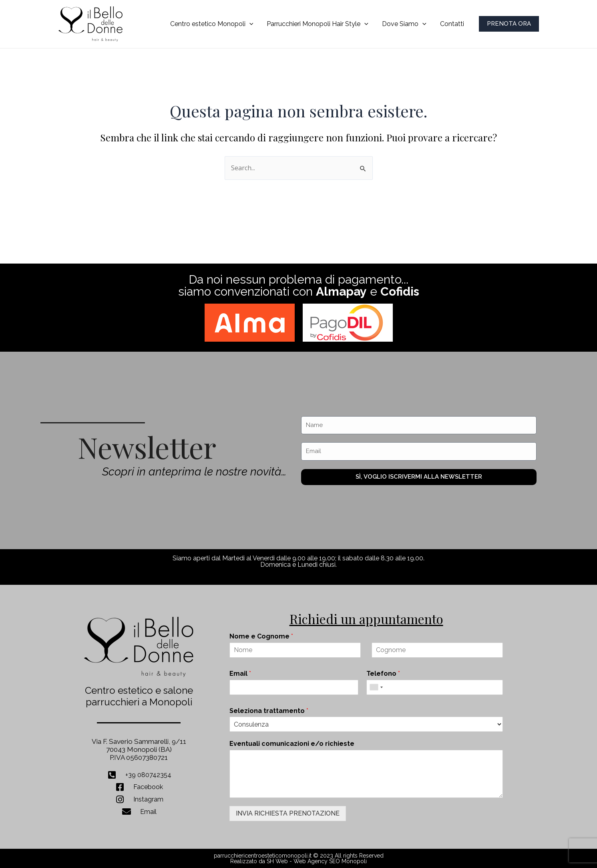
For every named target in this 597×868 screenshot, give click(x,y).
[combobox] (376, 687)
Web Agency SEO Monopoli (330, 861)
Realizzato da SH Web (259, 861)
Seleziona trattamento (269, 711)
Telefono (383, 674)
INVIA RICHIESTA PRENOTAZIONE (288, 813)
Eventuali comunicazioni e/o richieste (292, 744)
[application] (252, 24)
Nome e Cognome (261, 636)
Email (240, 674)
